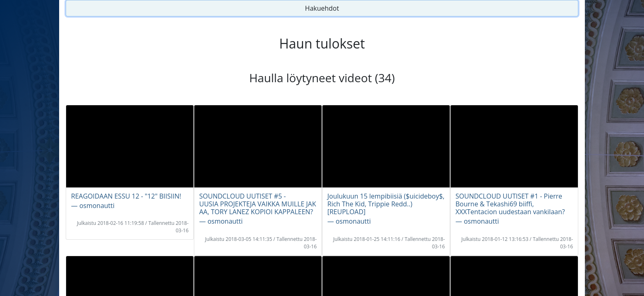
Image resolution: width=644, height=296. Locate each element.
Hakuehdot (322, 8)
